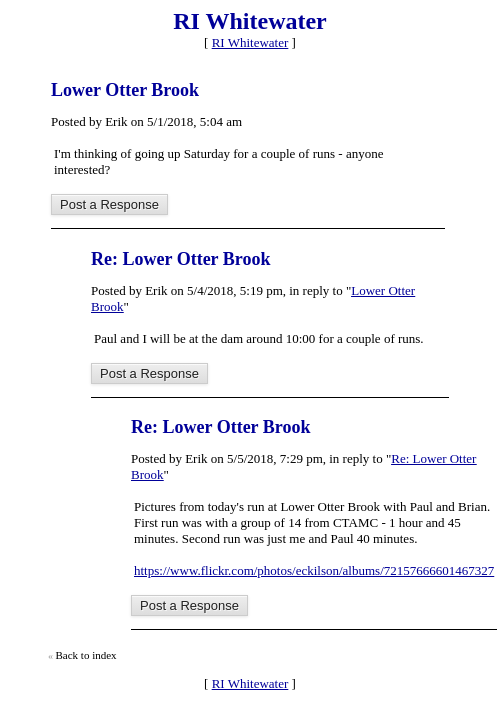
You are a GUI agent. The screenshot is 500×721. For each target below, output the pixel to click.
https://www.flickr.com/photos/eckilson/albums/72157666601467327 (314, 570)
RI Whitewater (250, 42)
